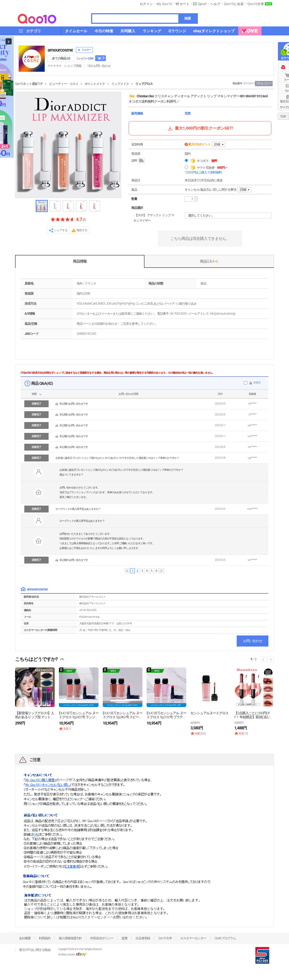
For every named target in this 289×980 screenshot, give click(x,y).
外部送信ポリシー (102, 938)
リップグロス (144, 84)
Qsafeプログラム (225, 938)
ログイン (146, 4)
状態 (34, 394)
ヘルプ (215, 4)
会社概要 (25, 938)
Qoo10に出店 (234, 4)
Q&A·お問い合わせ (99, 66)
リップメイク (120, 84)
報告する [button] (82, 230)
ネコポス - (207, 161)
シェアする (61, 230)
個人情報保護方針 (70, 938)
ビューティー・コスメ (64, 84)
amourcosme (60, 50)
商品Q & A (209, 261)
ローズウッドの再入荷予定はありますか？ (78, 509)
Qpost (202, 4)
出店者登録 (143, 938)
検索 (188, 18)
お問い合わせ (253, 641)
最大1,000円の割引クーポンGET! (200, 128)
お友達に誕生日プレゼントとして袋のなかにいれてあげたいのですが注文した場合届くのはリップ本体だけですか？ (117, 458)
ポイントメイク (95, 84)
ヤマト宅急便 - (212, 168)
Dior (132, 96)
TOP (283, 117)
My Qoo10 (164, 4)
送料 (138, 161)
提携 (124, 938)
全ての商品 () (61, 58)
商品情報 (80, 261)
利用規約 (45, 938)
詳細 (217, 144)
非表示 (257, 383)
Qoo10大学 (256, 4)
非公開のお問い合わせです (74, 404)
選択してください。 (229, 216)
